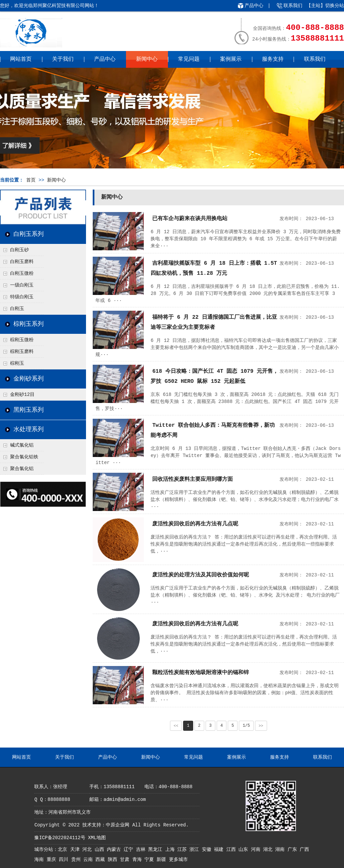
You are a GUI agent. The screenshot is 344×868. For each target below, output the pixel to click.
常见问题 (189, 59)
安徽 (208, 850)
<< (176, 726)
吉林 (142, 850)
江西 (232, 850)
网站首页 (21, 59)
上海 (171, 850)
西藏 (101, 860)
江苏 (183, 850)
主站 (316, 6)
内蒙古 (115, 850)
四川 (65, 860)
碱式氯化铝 (22, 445)
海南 (40, 860)
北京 (64, 850)
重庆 (53, 860)
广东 (294, 850)
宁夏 (150, 860)
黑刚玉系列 (29, 410)
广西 (304, 850)
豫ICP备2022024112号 (60, 838)
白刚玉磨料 (22, 262)
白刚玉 (17, 309)
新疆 (163, 860)
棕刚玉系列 (29, 324)
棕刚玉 (17, 363)
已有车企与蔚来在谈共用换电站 (190, 219)
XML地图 (97, 838)
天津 (76, 850)
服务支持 (273, 59)
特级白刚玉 (22, 297)
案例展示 (231, 59)
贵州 (77, 860)
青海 (138, 860)
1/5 (246, 726)
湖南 (281, 850)
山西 (101, 850)
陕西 (114, 860)
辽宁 (130, 850)
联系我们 (293, 6)
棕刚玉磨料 (22, 352)
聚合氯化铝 (22, 469)
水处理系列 (29, 429)
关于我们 (63, 59)
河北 (88, 850)
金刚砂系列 (29, 379)
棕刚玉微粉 (22, 340)
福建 (220, 850)
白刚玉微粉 (22, 273)
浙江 (196, 850)
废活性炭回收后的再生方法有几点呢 (195, 524)
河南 (257, 850)
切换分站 (335, 6)
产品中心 (254, 6)
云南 (89, 860)
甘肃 (126, 860)
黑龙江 (157, 850)
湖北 (269, 850)
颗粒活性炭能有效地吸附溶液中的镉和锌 (201, 673)
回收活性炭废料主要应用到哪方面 (192, 479)
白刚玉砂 (19, 250)
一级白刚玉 (22, 285)
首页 (31, 180)
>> (261, 726)
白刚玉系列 (29, 234)
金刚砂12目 (22, 395)
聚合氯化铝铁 (24, 457)
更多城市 (178, 860)
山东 (245, 850)
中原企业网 (118, 825)
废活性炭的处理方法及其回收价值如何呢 (201, 575)
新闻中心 (147, 59)
